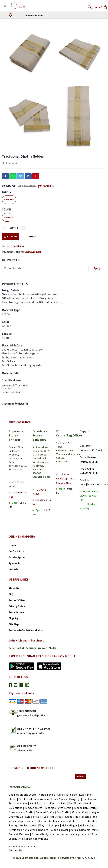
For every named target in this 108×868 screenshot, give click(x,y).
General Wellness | (20, 834)
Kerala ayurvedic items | (85, 830)
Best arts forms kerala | (59, 808)
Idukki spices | (88, 825)
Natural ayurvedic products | (74, 834)
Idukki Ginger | (70, 825)
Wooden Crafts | (82, 812)
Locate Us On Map (18, 495)
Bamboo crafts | (34, 808)
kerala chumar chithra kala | (61, 821)
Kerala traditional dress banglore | (30, 830)
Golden (7, 217)
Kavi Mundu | (76, 803)
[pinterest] (36, 176)
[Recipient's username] (44, 268)
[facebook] (5, 176)
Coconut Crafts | (46, 812)
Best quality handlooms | (24, 825)
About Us (14, 588)
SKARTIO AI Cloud (84, 858)
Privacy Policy (17, 606)
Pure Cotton (9, 199)
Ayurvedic (15, 563)
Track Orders (17, 612)
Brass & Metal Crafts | (22, 812)
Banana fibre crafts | (86, 808)
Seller (12, 648)
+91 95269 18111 (17, 484)
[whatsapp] (13, 176)
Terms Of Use (17, 600)
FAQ (11, 594)
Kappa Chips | (73, 817)
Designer (31, 648)
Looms (13, 545)
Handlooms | (90, 799)
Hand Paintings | (40, 803)
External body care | (44, 834)
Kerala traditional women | (35, 799)
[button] (2, 6)
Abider (53, 648)
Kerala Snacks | (34, 817)
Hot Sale (14, 569)
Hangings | (76, 799)
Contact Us (16, 850)
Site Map (14, 624)
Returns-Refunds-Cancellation (26, 630)
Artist (21, 648)
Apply (97, 268)
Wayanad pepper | (50, 825)
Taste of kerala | (87, 821)
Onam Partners (89, 457)
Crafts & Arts (16, 551)
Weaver (42, 648)
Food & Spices (17, 557)
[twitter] (21, 176)
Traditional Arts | (19, 803)
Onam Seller (87, 469)
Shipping (14, 618)
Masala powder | (60, 830)
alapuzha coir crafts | (31, 821)
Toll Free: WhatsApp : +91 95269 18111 (65, 479)
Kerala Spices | (60, 799)
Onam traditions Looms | (24, 795)
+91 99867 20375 (40, 492)
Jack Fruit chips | (54, 817)
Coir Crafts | (64, 812)
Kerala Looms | (48, 795)
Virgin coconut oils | (38, 839)
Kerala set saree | (68, 795)
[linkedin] (28, 176)
